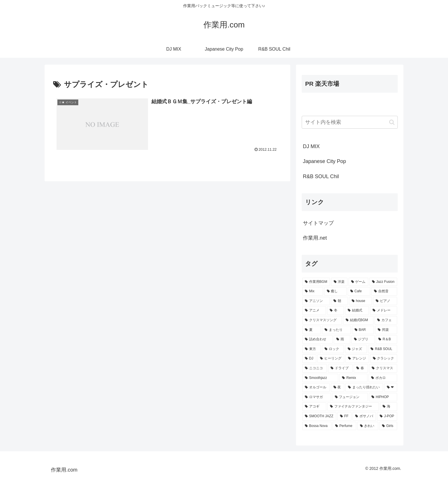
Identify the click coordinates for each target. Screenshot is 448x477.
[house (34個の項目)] (361, 301)
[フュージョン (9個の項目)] (350, 397)
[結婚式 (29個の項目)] (357, 311)
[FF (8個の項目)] (344, 416)
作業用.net (315, 238)
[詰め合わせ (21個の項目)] (317, 339)
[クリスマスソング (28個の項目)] (322, 320)
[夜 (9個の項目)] (338, 387)
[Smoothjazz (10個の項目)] (320, 378)
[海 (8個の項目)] (389, 407)
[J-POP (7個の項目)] (387, 416)
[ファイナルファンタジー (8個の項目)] (353, 407)
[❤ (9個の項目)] (391, 387)
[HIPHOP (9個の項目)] (383, 397)
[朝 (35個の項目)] (339, 301)
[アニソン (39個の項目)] (316, 301)
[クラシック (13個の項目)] (384, 359)
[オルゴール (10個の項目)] (316, 387)
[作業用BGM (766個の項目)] (316, 282)
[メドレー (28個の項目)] (384, 311)
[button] (392, 122)
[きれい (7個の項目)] (368, 426)
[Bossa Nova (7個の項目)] (317, 426)
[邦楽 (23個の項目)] (386, 330)
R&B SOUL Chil (321, 176)
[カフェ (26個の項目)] (386, 320)
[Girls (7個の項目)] (388, 426)
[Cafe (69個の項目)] (359, 291)
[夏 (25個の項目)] (312, 330)
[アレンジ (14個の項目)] (357, 359)
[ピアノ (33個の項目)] (385, 301)
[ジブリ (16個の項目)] (363, 339)
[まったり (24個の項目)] (336, 330)
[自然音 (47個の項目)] (384, 291)
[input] (350, 122)
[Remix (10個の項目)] (353, 378)
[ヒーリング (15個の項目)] (331, 359)
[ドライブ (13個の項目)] (340, 368)
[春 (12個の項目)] (361, 368)
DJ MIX (311, 146)
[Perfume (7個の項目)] (344, 426)
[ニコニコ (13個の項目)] (315, 368)
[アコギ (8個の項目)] (314, 407)
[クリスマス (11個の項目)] (383, 368)
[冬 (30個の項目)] (336, 311)
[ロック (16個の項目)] (333, 349)
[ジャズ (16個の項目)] (356, 349)
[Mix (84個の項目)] (313, 291)
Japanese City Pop (324, 161)
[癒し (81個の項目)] (335, 291)
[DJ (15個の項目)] (309, 359)
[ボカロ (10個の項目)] (383, 378)
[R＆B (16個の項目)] (386, 339)
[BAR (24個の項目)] (363, 330)
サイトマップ (318, 223)
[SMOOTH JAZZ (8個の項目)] (319, 416)
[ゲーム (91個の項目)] (358, 282)
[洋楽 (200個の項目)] (339, 282)
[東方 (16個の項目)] (312, 349)
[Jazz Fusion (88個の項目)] (383, 282)
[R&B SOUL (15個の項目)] (383, 349)
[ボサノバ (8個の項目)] (364, 416)
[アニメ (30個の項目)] (314, 311)
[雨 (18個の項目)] (342, 339)
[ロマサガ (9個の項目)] (317, 397)
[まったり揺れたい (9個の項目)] (364, 387)
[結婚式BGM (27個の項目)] (358, 320)
